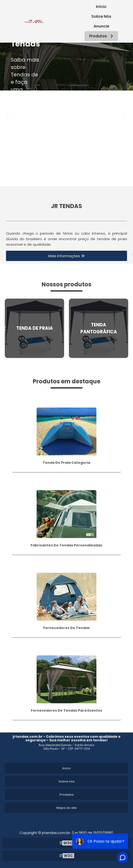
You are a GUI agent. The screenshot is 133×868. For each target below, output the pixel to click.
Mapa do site (67, 808)
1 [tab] (63, 180)
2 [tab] (70, 180)
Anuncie (101, 26)
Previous (8, 115)
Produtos (102, 36)
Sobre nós (67, 781)
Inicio (66, 768)
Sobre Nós (101, 16)
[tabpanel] (66, 67)
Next (125, 115)
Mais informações (64, 256)
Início (101, 7)
